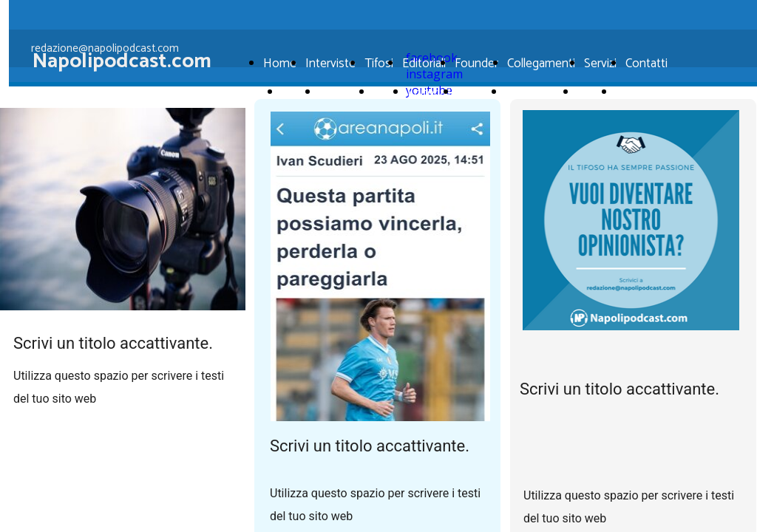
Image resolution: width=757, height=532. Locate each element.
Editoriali (424, 64)
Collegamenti (541, 64)
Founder (476, 64)
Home (297, 93)
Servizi (600, 64)
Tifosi (379, 64)
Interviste (343, 93)
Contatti (646, 64)
